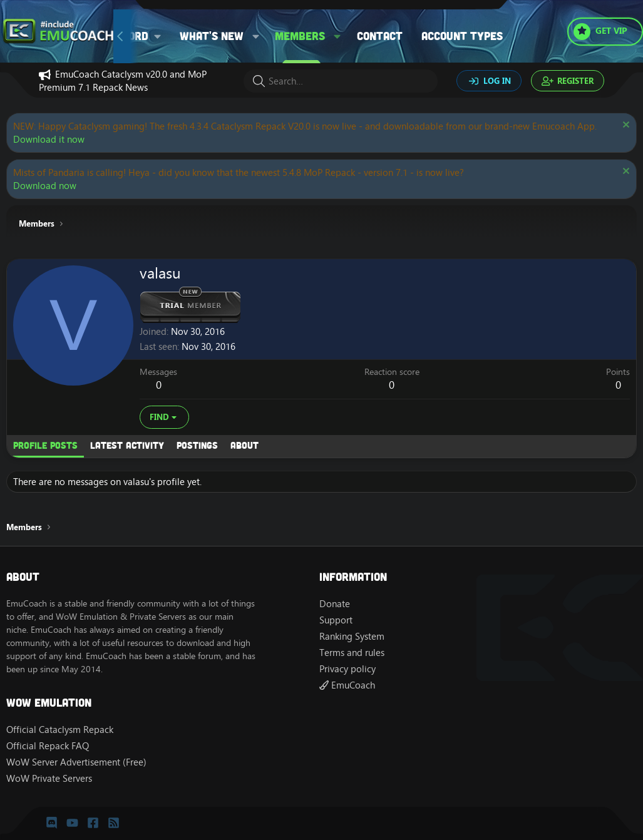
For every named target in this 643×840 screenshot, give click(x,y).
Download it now (49, 139)
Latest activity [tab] (127, 445)
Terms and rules (352, 653)
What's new (212, 36)
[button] (256, 36)
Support (336, 620)
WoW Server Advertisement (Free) (76, 762)
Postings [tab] (197, 445)
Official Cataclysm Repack (60, 730)
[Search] (341, 81)
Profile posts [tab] (45, 445)
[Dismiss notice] (625, 126)
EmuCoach (347, 685)
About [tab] (244, 445)
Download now (45, 186)
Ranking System (352, 636)
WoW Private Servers (49, 778)
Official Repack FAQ (48, 746)
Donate (335, 604)
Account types (462, 36)
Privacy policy (347, 669)
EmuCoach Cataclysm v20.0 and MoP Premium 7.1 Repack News (123, 81)
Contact (380, 36)
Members (300, 36)
